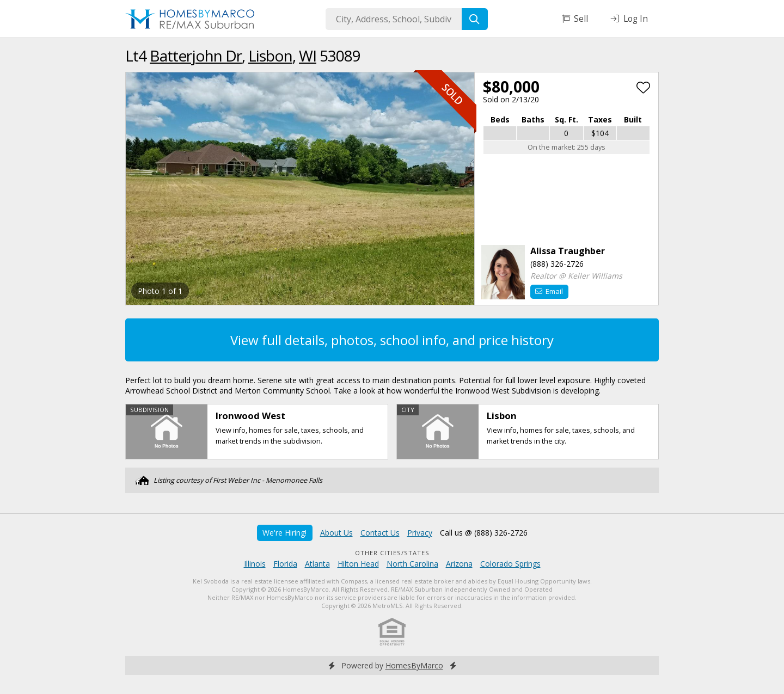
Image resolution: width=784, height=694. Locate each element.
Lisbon (270, 56)
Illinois (255, 564)
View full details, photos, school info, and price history (392, 340)
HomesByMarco (414, 665)
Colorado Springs (510, 564)
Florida (285, 564)
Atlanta (317, 564)
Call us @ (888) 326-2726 (484, 533)
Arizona (459, 564)
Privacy (420, 533)
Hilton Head (358, 564)
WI (308, 56)
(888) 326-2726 (557, 264)
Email (549, 291)
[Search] (475, 19)
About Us (336, 533)
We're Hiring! (284, 533)
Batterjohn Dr (196, 56)
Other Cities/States (392, 553)
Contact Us (380, 533)
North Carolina (412, 564)
